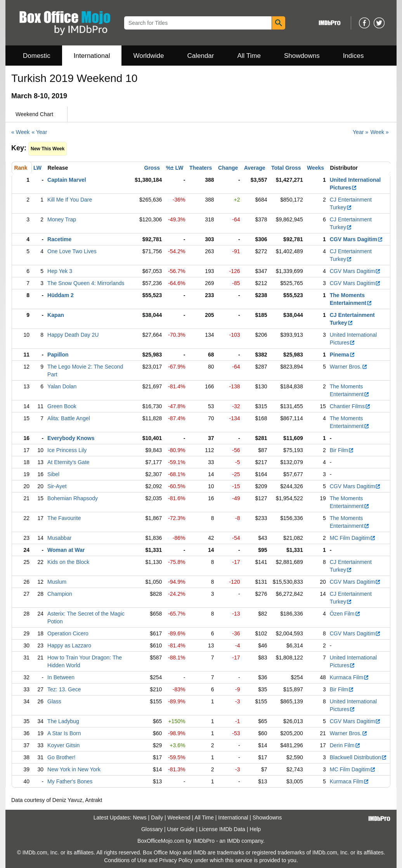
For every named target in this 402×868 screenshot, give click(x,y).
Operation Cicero (68, 633)
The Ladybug (63, 721)
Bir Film (342, 450)
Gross (152, 168)
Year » (360, 132)
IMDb (233, 841)
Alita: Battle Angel (69, 418)
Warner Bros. (349, 367)
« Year (40, 132)
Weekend (179, 818)
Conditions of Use (126, 860)
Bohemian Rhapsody (73, 498)
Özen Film (345, 614)
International (92, 56)
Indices (353, 56)
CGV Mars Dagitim (356, 239)
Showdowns (302, 56)
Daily (157, 818)
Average (255, 168)
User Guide (181, 829)
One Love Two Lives (72, 251)
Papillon (58, 355)
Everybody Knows (71, 438)
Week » (379, 132)
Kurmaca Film (349, 677)
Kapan (56, 315)
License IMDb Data (222, 829)
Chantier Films (350, 406)
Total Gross (286, 168)
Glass (54, 701)
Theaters (201, 168)
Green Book (62, 406)
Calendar (201, 56)
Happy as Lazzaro (69, 645)
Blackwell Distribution (358, 757)
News (140, 818)
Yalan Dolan (62, 386)
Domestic (37, 56)
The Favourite (64, 518)
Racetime (59, 239)
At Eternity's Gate (68, 462)
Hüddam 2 (61, 295)
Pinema (342, 355)
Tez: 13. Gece (64, 689)
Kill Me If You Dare (70, 200)
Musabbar (59, 538)
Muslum (57, 582)
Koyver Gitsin (63, 745)
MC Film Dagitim (353, 538)
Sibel (53, 474)
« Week (20, 132)
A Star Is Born (64, 733)
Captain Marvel (67, 180)
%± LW (174, 168)
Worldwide (148, 56)
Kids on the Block (68, 562)
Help (255, 829)
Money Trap (62, 219)
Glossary (152, 829)
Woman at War (66, 550)
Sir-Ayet (57, 486)
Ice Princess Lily (67, 450)
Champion (60, 594)
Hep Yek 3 (60, 271)
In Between (61, 677)
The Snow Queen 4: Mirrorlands (86, 283)
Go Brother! (61, 757)
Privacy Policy (176, 860)
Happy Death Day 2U (73, 335)
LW (37, 168)
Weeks (315, 168)
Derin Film (345, 745)
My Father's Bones (70, 781)
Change (228, 168)
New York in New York (74, 769)
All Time (249, 56)
